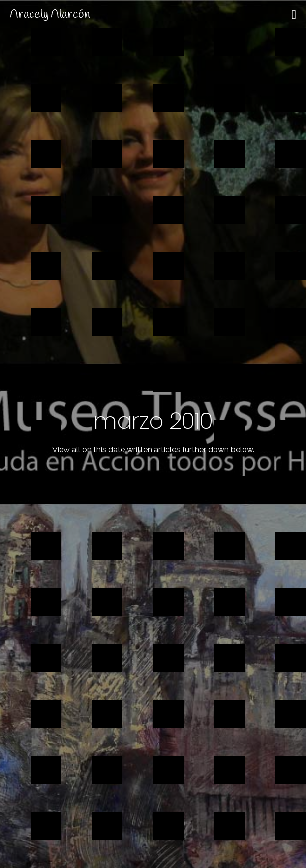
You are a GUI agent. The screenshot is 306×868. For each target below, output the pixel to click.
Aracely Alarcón (50, 15)
